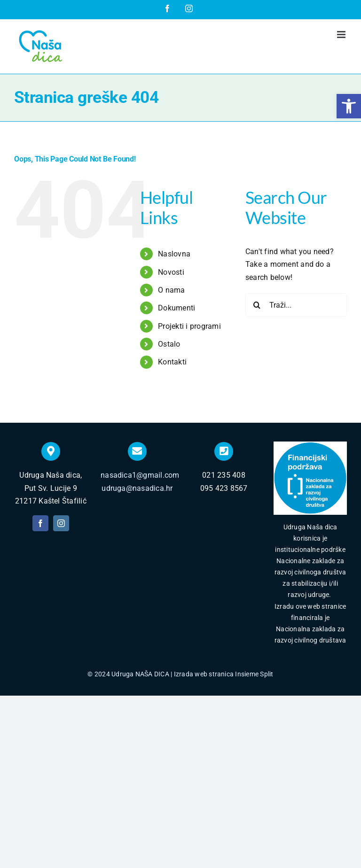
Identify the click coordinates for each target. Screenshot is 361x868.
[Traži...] (296, 305)
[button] (349, 106)
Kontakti (172, 362)
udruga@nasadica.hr (137, 488)
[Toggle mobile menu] (342, 35)
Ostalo (169, 344)
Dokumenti (177, 308)
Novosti (171, 272)
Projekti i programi (189, 326)
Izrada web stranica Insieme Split (224, 674)
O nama (171, 290)
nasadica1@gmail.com (140, 475)
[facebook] (40, 523)
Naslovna (174, 254)
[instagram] (61, 523)
